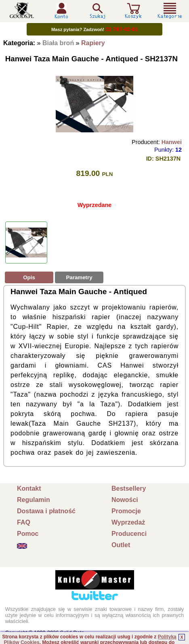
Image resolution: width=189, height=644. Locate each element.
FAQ (24, 522)
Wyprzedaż (128, 522)
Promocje (126, 511)
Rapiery (93, 43)
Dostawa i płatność (46, 511)
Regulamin (34, 500)
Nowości (125, 500)
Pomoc (28, 534)
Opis (29, 277)
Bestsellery (129, 488)
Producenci (129, 534)
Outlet (121, 545)
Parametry (79, 277)
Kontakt (29, 488)
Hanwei (172, 142)
